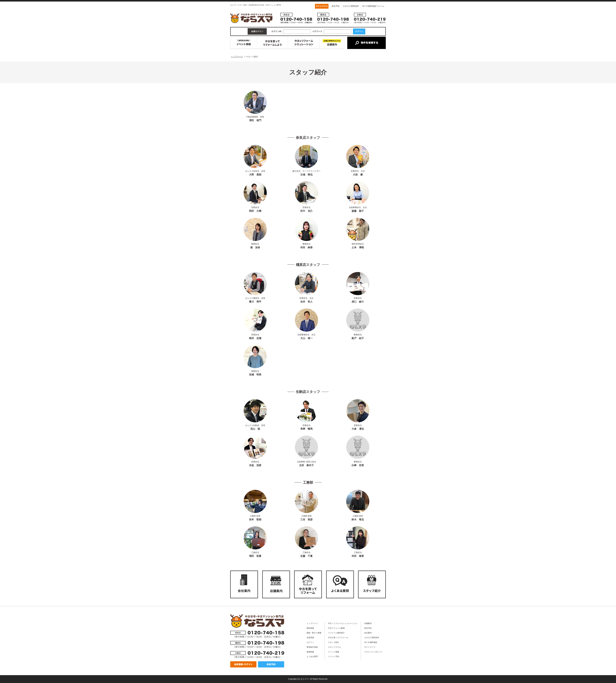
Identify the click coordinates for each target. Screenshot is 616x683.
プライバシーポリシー (373, 652)
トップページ (312, 623)
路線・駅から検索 (314, 633)
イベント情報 (334, 652)
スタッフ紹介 (334, 642)
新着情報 (310, 652)
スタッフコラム (334, 647)
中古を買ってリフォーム (338, 637)
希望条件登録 (312, 647)
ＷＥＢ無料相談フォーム (373, 6)
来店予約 (336, 6)
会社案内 (368, 633)
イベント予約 (334, 656)
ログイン (310, 642)
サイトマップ (370, 647)
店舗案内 (368, 623)
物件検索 (310, 628)
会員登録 (310, 637)
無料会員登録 (322, 6)
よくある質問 (312, 656)
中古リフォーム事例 (336, 628)
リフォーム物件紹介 (336, 633)
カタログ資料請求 (351, 6)
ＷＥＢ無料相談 (371, 642)
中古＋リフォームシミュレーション (343, 623)
